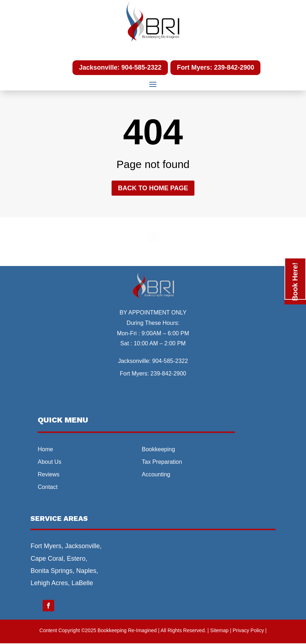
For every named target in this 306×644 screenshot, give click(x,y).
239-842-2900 (168, 374)
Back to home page (153, 188)
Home (45, 449)
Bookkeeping (158, 449)
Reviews (48, 474)
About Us (50, 462)
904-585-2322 (170, 361)
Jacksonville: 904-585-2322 (120, 67)
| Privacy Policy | (248, 630)
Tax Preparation (162, 462)
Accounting (156, 474)
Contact (48, 487)
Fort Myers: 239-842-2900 (215, 67)
